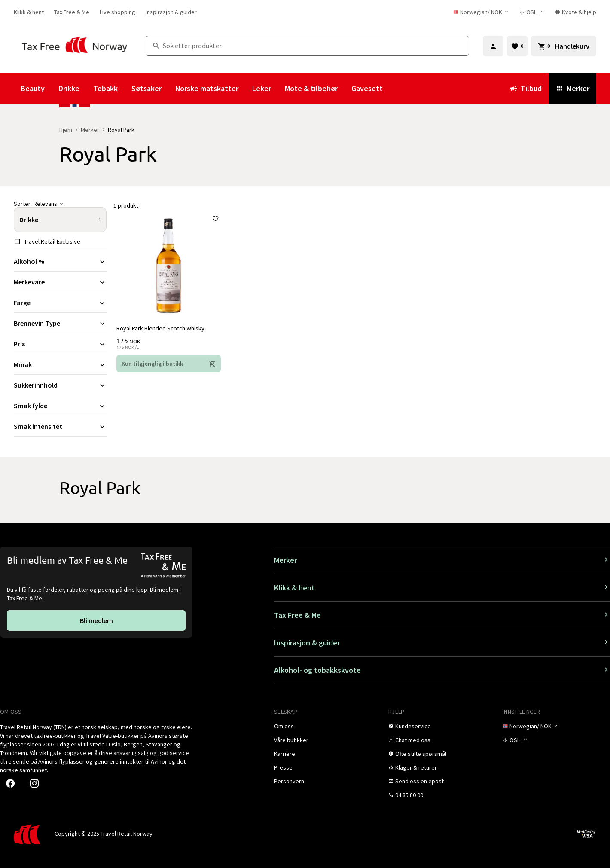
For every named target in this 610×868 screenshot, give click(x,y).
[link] (29, 12)
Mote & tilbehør (311, 88)
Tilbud (526, 88)
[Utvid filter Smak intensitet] (60, 426)
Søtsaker (146, 88)
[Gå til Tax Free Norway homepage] (75, 46)
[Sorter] (60, 204)
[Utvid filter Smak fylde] (60, 406)
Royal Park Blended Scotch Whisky (161, 328)
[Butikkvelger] (532, 12)
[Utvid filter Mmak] (60, 364)
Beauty (33, 88)
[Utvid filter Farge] (60, 303)
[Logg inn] (493, 46)
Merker (572, 88)
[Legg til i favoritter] (215, 219)
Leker (262, 88)
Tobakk (105, 88)
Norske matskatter (207, 88)
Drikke (69, 88)
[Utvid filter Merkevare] (60, 282)
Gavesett (367, 88)
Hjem (66, 130)
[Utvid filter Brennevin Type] (60, 323)
